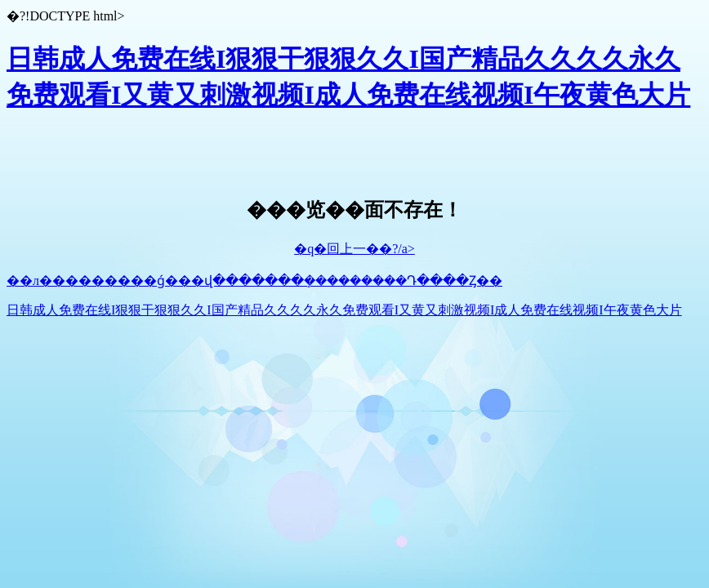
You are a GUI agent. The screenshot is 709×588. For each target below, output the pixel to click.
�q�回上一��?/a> (354, 249)
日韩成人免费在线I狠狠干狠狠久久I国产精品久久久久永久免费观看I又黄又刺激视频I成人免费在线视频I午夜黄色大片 (344, 310)
